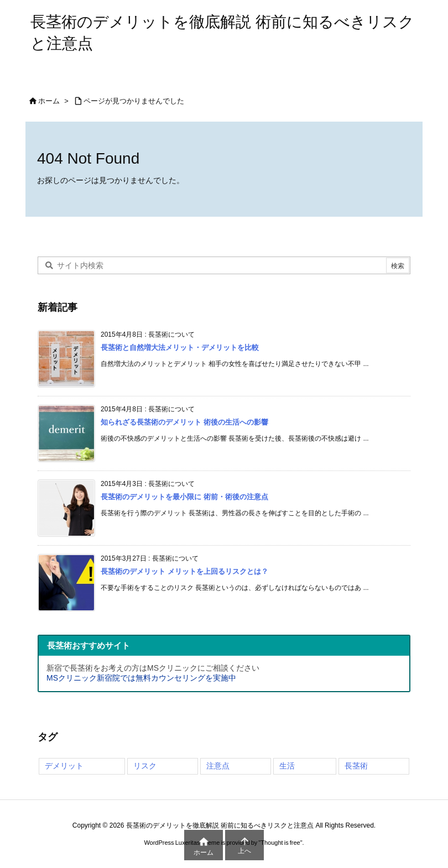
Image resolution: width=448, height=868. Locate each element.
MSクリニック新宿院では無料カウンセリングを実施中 (141, 678)
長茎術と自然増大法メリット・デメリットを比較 (180, 347)
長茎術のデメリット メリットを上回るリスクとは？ (184, 571)
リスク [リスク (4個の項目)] (145, 766)
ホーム (49, 101)
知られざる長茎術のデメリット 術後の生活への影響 (184, 422)
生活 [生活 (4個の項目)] (287, 766)
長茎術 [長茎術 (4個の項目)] (356, 766)
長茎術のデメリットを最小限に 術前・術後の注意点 (184, 497)
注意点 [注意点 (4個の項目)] (218, 766)
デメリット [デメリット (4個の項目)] (64, 766)
